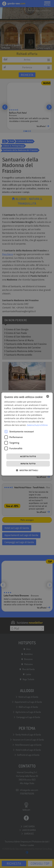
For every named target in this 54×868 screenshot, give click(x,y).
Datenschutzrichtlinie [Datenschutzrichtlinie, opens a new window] (37, 425)
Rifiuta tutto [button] (28, 464)
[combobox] (48, 396)
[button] (27, 470)
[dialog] (27, 434)
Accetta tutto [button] (28, 456)
